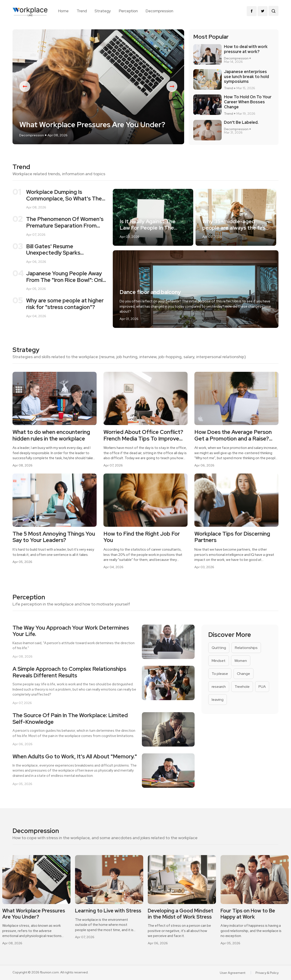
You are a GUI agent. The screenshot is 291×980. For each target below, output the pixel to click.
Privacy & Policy (267, 973)
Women (241, 661)
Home (63, 11)
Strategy (103, 11)
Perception (128, 11)
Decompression (159, 11)
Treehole (242, 687)
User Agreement (233, 973)
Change (243, 674)
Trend (82, 11)
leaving (218, 700)
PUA (262, 687)
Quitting (219, 648)
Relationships (246, 648)
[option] (98, 87)
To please (220, 674)
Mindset (219, 661)
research (219, 687)
